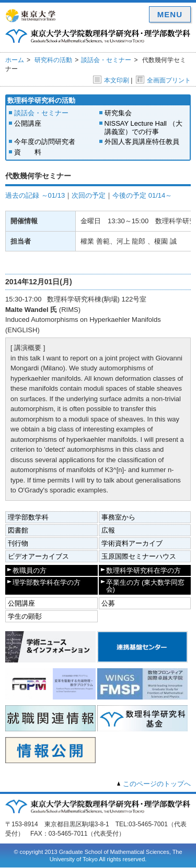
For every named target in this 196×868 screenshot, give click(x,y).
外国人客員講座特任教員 (142, 142)
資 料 (28, 152)
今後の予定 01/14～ (142, 195)
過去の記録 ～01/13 (35, 195)
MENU (170, 14)
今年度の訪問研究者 (45, 142)
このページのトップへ (157, 784)
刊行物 (18, 543)
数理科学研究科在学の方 (143, 570)
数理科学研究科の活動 (41, 100)
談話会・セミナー (106, 60)
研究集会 (118, 113)
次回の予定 (89, 195)
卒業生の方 (146, 586)
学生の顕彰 (25, 616)
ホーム (15, 60)
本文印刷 (111, 80)
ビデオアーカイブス (38, 556)
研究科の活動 (53, 60)
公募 (108, 603)
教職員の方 (30, 570)
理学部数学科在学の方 (47, 582)
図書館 (18, 530)
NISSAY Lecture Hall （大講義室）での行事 (143, 128)
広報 (108, 530)
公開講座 (28, 123)
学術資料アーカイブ (132, 543)
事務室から (118, 517)
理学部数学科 (28, 517)
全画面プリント (163, 80)
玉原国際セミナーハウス (139, 556)
